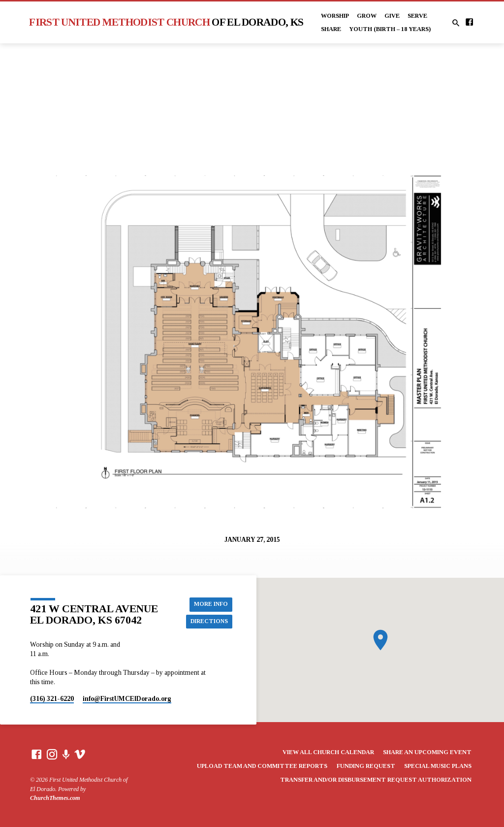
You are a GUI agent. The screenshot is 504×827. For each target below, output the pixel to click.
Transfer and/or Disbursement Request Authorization (376, 780)
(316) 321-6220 (52, 699)
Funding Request (366, 766)
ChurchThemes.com (55, 798)
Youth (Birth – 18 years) (390, 29)
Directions (208, 622)
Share (331, 29)
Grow (367, 16)
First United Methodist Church (166, 22)
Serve (417, 16)
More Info (210, 604)
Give (392, 16)
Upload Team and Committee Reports (262, 766)
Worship (335, 16)
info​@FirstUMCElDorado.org (127, 699)
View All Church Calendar (328, 752)
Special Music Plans (438, 766)
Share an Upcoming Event (427, 752)
